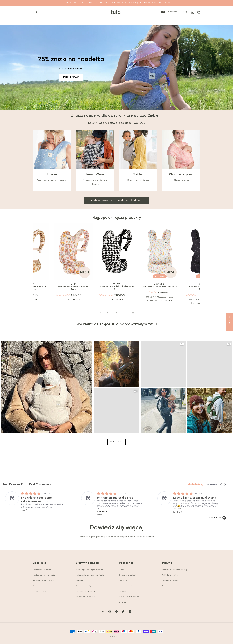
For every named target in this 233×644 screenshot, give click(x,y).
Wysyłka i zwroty (83, 586)
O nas (122, 570)
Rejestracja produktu (85, 597)
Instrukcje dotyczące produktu (90, 570)
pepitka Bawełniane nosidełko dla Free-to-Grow (117, 286)
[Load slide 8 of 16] (113, 313)
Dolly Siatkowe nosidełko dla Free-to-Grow (73, 287)
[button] (36, 12)
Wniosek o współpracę (129, 597)
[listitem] (127, 501)
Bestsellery (38, 586)
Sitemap (123, 602)
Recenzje (123, 581)
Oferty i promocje (41, 592)
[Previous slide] (101, 313)
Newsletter (124, 592)
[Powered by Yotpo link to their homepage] (218, 517)
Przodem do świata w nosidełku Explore (137, 586)
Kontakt (79, 581)
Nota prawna (168, 586)
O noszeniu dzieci (127, 575)
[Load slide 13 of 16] (117, 313)
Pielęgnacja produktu (86, 592)
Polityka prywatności (172, 575)
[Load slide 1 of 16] (108, 313)
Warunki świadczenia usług (175, 570)
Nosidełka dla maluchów (44, 575)
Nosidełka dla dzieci (42, 570)
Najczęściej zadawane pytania (90, 575)
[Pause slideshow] (132, 313)
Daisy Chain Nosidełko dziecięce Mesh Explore (160, 285)
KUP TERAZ (71, 78)
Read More (41, 509)
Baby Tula (119, 637)
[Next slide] (125, 313)
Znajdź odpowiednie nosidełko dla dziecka (116, 200)
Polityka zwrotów (170, 581)
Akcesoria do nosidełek (43, 581)
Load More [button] (117, 442)
